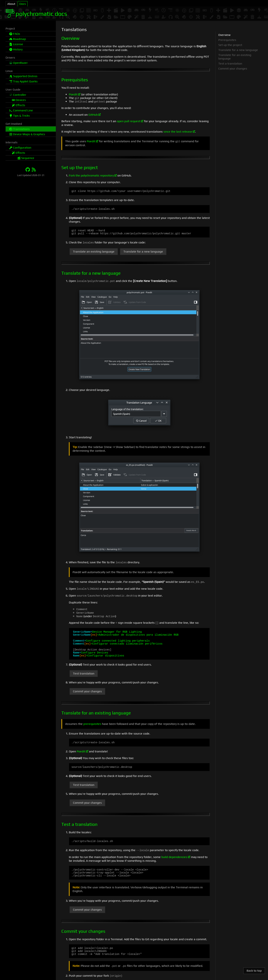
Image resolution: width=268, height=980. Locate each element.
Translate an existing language (94, 253)
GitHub (95, 115)
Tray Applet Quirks (23, 81)
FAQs (15, 34)
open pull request (130, 121)
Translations (20, 129)
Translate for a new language (143, 253)
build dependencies (176, 864)
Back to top (254, 971)
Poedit (75, 94)
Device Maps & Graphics (27, 134)
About (11, 4)
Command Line (21, 110)
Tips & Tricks (20, 116)
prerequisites (92, 730)
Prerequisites (227, 40)
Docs (23, 4)
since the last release (179, 132)
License (16, 44)
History (16, 49)
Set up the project (230, 45)
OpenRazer (19, 63)
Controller (18, 95)
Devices (19, 100)
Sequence (26, 158)
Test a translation (230, 64)
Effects (19, 105)
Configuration (20, 148)
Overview (224, 35)
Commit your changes (87, 697)
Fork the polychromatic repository (93, 175)
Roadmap (18, 39)
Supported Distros (23, 76)
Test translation (84, 679)
